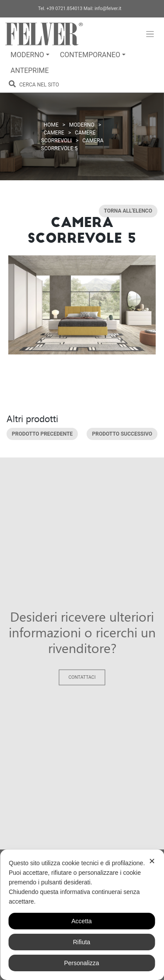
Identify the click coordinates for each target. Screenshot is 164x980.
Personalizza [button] (81, 963)
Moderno (27, 55)
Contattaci (82, 677)
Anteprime (30, 70)
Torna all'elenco (128, 211)
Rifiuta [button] (82, 942)
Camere (54, 133)
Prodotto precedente (42, 434)
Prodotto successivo (122, 434)
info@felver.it (108, 9)
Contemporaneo (90, 55)
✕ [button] (152, 861)
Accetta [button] (82, 921)
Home (51, 125)
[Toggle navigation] (150, 34)
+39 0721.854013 (64, 9)
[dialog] (82, 915)
